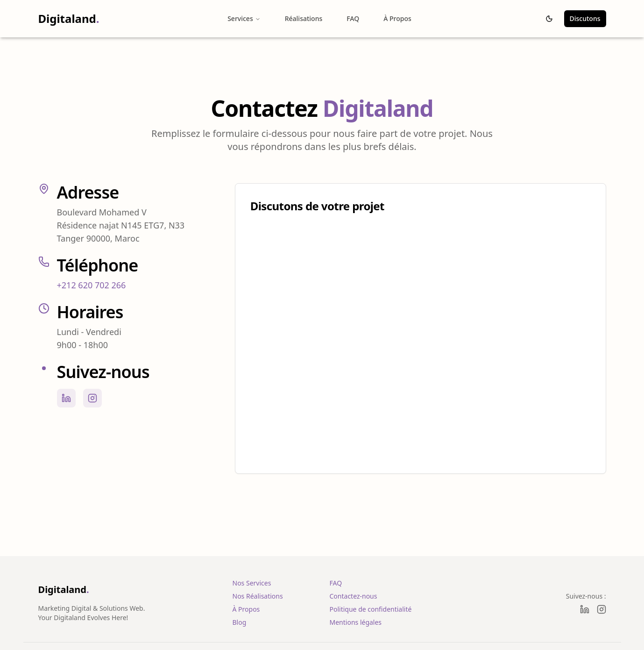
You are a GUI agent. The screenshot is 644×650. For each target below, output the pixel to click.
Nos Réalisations (258, 596)
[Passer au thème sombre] (549, 19)
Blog (240, 622)
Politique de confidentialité (371, 609)
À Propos (397, 18)
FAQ (353, 18)
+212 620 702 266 (92, 285)
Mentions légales (356, 622)
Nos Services (252, 583)
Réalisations (304, 18)
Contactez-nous (354, 596)
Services (244, 18)
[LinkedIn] (585, 609)
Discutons (585, 18)
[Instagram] (602, 609)
